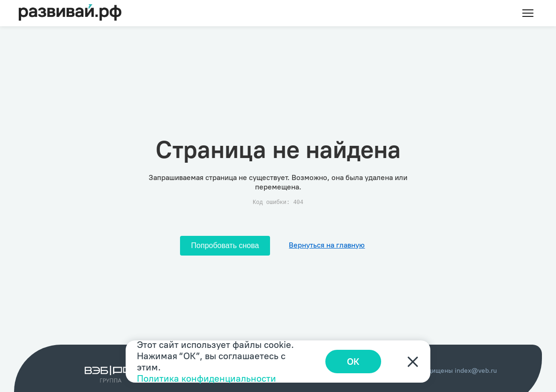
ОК (353, 362)
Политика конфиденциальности (207, 378)
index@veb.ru (476, 371)
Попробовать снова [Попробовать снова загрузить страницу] (225, 245)
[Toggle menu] (528, 13)
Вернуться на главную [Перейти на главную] (327, 245)
